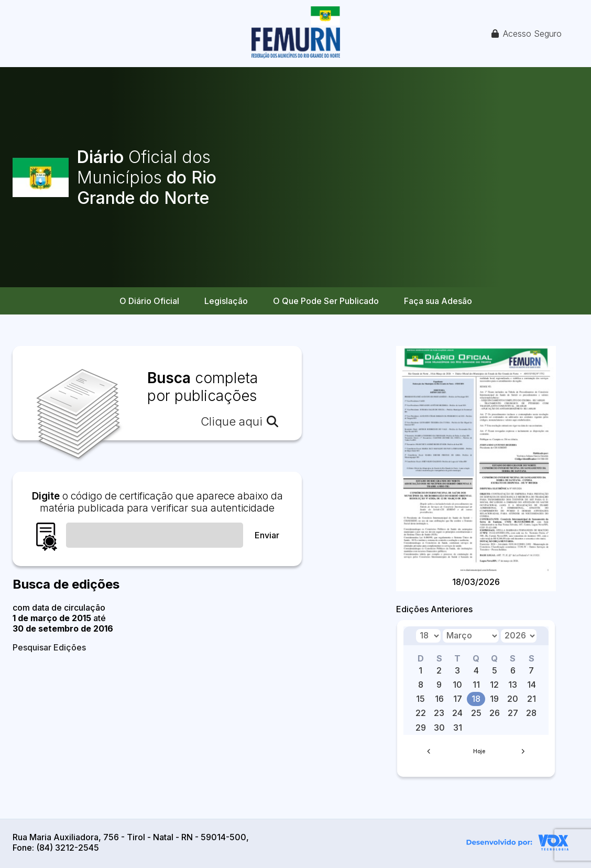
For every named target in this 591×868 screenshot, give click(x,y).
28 (531, 713)
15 (420, 699)
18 (476, 699)
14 (532, 685)
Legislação (226, 301)
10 (457, 685)
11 (476, 685)
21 (532, 699)
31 (458, 728)
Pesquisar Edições (49, 647)
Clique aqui (239, 421)
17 (458, 699)
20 (513, 699)
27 (513, 713)
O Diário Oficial (149, 301)
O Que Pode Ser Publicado (326, 301)
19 (494, 699)
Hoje (479, 751)
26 (495, 713)
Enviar (267, 535)
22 (421, 713)
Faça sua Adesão (438, 301)
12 (494, 685)
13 (513, 685)
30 (439, 728)
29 (421, 728)
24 (457, 713)
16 (439, 699)
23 (439, 713)
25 (476, 713)
